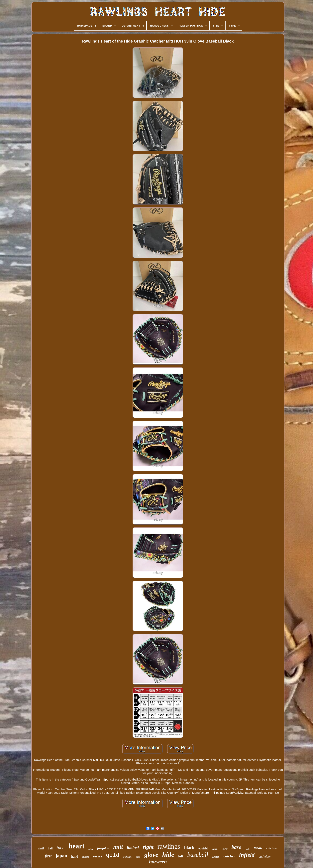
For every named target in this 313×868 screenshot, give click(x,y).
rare (138, 857)
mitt (118, 847)
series (97, 856)
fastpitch (103, 848)
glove (151, 855)
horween (158, 862)
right (148, 847)
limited (133, 848)
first (48, 856)
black (189, 848)
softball (128, 857)
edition (216, 857)
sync (225, 849)
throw (258, 848)
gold (113, 855)
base (236, 847)
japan (61, 856)
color (91, 849)
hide (168, 855)
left (181, 856)
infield (247, 855)
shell (41, 849)
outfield (203, 849)
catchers (272, 848)
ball (50, 848)
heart (76, 846)
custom (85, 857)
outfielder (265, 857)
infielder (215, 849)
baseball (198, 855)
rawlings (169, 846)
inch (61, 848)
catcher (229, 856)
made (247, 849)
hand (75, 857)
